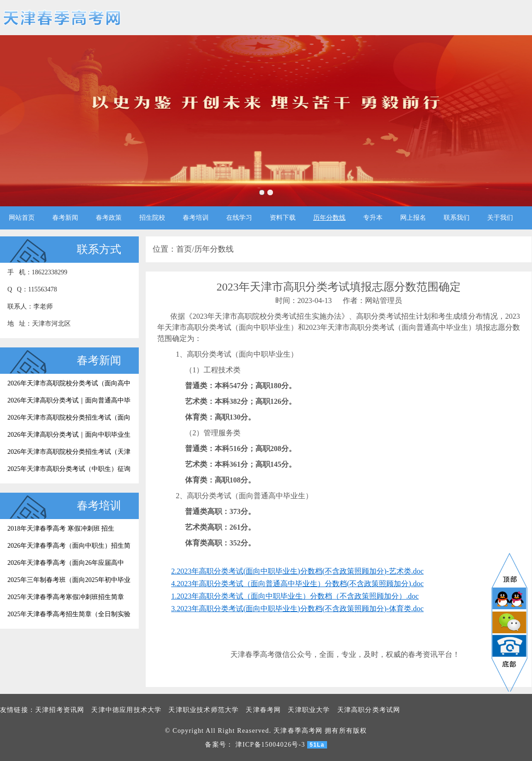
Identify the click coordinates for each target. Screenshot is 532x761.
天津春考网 (263, 710)
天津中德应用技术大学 (126, 710)
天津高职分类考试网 (369, 710)
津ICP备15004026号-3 (270, 745)
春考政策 (109, 218)
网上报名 (413, 218)
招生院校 (152, 218)
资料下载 (283, 218)
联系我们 (457, 218)
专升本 (373, 218)
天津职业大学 (309, 710)
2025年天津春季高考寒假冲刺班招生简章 (66, 597)
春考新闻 (65, 218)
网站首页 (22, 218)
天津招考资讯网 (60, 710)
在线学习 (239, 218)
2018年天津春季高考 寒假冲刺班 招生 (61, 529)
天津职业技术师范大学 (204, 710)
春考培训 (196, 218)
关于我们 (500, 218)
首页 (184, 249)
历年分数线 (329, 218)
